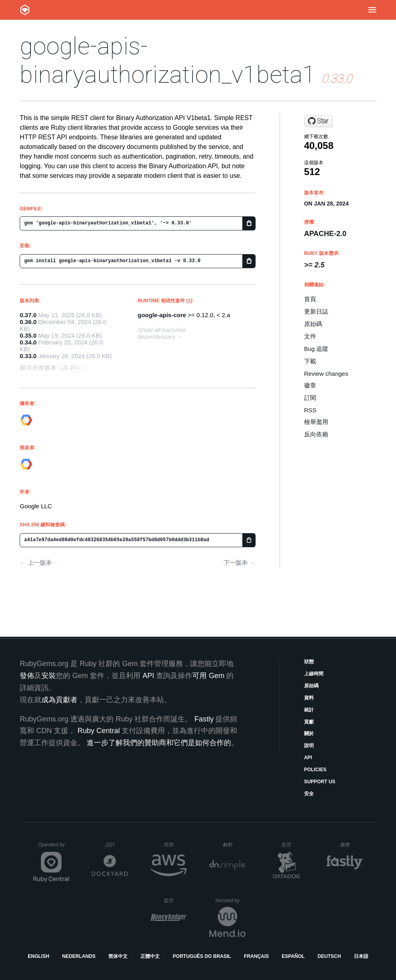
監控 (293, 845)
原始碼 (313, 324)
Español (293, 956)
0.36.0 (28, 322)
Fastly (204, 719)
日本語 (361, 956)
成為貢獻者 (59, 700)
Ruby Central (98, 731)
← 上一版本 (36, 563)
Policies (315, 770)
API (308, 758)
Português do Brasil (202, 956)
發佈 (27, 676)
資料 (309, 698)
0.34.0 (28, 342)
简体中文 (118, 956)
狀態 (309, 662)
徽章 (310, 385)
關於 (309, 733)
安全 (309, 794)
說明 (309, 746)
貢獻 (309, 722)
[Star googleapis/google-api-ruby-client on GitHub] (318, 121)
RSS (310, 410)
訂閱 (310, 398)
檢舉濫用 (316, 422)
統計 (309, 710)
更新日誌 (316, 311)
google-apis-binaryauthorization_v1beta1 (168, 60)
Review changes (326, 374)
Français (256, 956)
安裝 (49, 676)
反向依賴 (316, 434)
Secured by (230, 901)
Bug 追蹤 (316, 349)
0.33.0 (28, 356)
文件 (310, 336)
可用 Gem (208, 676)
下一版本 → (239, 563)
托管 (174, 845)
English (38, 956)
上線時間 (314, 674)
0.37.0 (28, 315)
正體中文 (150, 956)
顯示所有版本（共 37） (51, 368)
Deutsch (329, 956)
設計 (117, 845)
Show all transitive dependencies (162, 333)
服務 (351, 845)
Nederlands (79, 956)
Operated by (54, 848)
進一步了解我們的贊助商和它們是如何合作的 (159, 743)
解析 (234, 845)
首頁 (310, 299)
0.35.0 (28, 335)
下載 (310, 361)
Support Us (320, 782)
